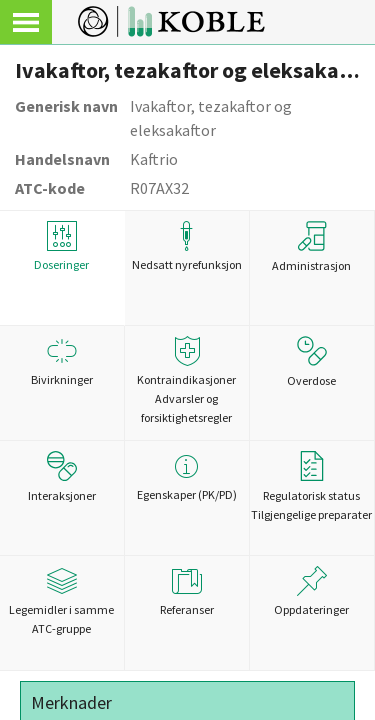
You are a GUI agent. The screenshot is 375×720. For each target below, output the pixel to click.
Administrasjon (311, 247)
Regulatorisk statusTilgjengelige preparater (311, 486)
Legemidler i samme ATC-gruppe (62, 601)
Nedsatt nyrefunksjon (187, 246)
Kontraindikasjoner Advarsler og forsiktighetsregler (187, 380)
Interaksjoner (62, 477)
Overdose (311, 362)
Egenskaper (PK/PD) (187, 476)
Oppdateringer (312, 591)
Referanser (187, 591)
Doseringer (62, 246)
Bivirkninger (62, 361)
